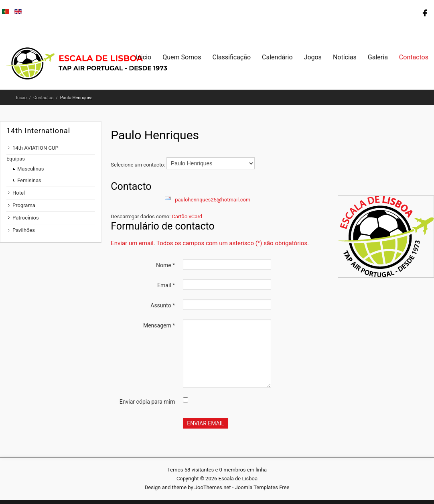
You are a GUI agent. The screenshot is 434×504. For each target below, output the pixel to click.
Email (166, 285)
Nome (165, 265)
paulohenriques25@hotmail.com (213, 200)
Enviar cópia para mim (147, 402)
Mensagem (159, 325)
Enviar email (206, 423)
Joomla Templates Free (262, 487)
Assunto (163, 305)
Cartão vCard (187, 216)
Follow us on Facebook (424, 12)
